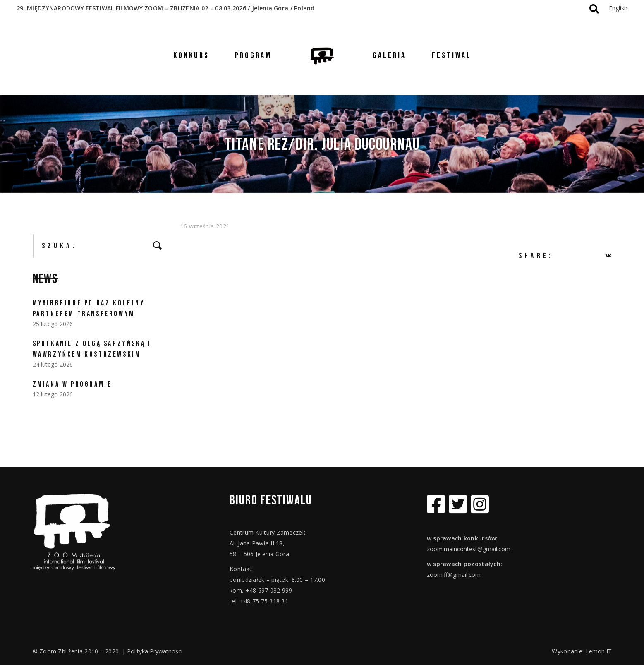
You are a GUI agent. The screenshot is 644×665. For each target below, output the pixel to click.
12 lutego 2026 (53, 394)
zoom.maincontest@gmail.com (469, 549)
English (618, 8)
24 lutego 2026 (53, 364)
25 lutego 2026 (53, 324)
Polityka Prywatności (155, 651)
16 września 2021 (205, 226)
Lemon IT (599, 651)
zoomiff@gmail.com (454, 575)
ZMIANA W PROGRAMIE (72, 384)
